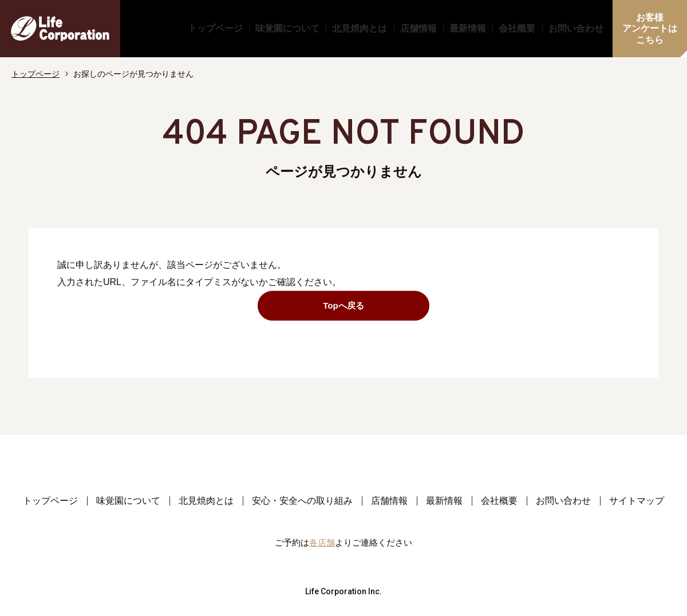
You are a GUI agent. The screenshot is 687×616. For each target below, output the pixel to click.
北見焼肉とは (360, 28)
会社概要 (517, 28)
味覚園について (287, 28)
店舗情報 (418, 28)
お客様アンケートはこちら (650, 28)
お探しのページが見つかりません (133, 74)
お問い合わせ (576, 28)
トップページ (215, 28)
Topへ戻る (371, 305)
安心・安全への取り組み (302, 501)
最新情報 (468, 28)
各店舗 (322, 542)
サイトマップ (637, 501)
